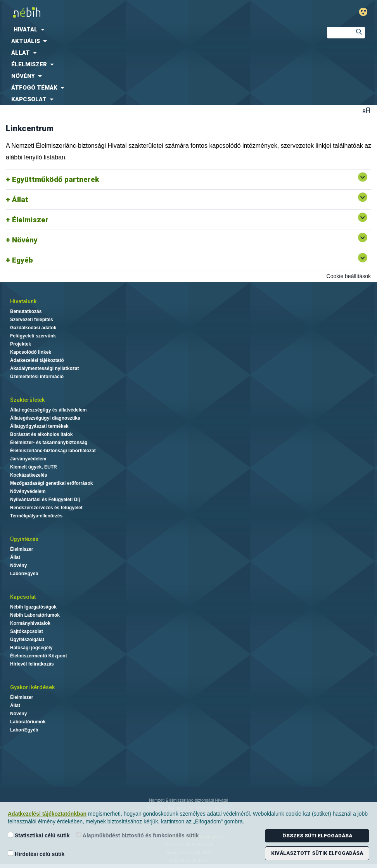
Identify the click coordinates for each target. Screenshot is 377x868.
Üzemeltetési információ (37, 377)
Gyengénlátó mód (366, 12)
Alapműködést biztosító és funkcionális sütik (137, 835)
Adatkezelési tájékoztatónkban (47, 814)
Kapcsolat (23, 597)
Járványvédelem (28, 459)
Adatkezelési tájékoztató (37, 360)
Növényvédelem (28, 491)
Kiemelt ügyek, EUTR (34, 467)
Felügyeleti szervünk (33, 336)
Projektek (21, 344)
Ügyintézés (24, 539)
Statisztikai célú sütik (39, 835)
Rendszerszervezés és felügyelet (46, 508)
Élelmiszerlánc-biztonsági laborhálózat (53, 451)
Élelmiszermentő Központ (39, 656)
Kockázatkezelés (29, 475)
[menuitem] (157, 29)
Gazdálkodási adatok (33, 328)
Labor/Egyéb (24, 574)
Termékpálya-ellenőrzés (36, 516)
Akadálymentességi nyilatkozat (44, 368)
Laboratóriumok (28, 722)
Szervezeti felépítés (32, 320)
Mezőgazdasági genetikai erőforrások (51, 483)
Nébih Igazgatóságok (33, 607)
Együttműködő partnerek (55, 179)
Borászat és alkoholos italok (41, 434)
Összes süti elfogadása (317, 836)
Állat (20, 200)
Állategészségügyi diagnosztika (45, 418)
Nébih (126, 12)
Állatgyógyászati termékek (39, 426)
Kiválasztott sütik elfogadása (317, 853)
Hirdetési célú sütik (36, 854)
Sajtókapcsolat (27, 631)
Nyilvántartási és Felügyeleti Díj (45, 500)
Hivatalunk (23, 301)
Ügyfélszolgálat (27, 640)
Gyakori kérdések (32, 687)
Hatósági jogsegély (31, 648)
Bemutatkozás (26, 311)
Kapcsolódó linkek (31, 352)
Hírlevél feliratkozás (32, 664)
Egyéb (22, 260)
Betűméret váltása (366, 110)
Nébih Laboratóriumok (35, 615)
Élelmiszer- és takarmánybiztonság (49, 443)
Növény (25, 240)
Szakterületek (27, 400)
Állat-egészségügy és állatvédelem (48, 410)
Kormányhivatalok (30, 623)
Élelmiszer (30, 220)
